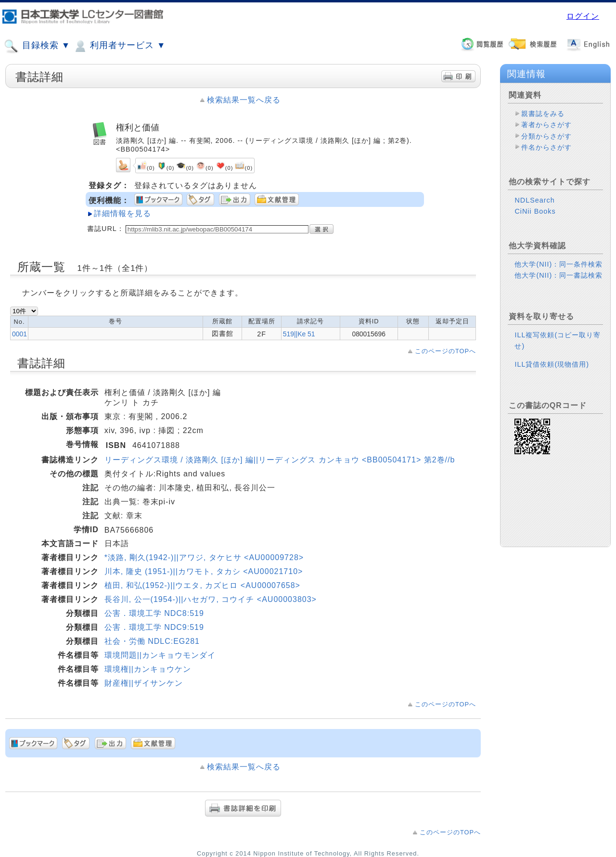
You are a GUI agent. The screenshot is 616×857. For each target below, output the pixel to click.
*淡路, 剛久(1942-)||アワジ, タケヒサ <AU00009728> (204, 557)
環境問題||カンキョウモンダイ (160, 655)
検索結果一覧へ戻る (244, 100)
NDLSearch (534, 200)
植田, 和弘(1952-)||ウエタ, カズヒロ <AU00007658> (202, 585)
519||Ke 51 (299, 334)
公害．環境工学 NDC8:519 (154, 613)
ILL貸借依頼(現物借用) (552, 364)
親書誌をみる (543, 114)
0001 (19, 334)
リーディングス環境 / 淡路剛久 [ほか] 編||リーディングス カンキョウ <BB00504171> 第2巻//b (280, 460)
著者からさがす (546, 125)
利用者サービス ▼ (119, 46)
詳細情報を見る (122, 213)
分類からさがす (546, 136)
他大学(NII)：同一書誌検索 (558, 275)
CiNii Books (535, 211)
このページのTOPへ (445, 351)
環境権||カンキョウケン (148, 669)
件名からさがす (546, 147)
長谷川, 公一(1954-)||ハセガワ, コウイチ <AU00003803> (211, 599)
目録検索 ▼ (37, 46)
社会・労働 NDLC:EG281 (152, 641)
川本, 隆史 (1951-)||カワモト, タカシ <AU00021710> (204, 571)
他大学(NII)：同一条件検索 (558, 264)
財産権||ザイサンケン (144, 683)
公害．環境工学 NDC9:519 (154, 627)
